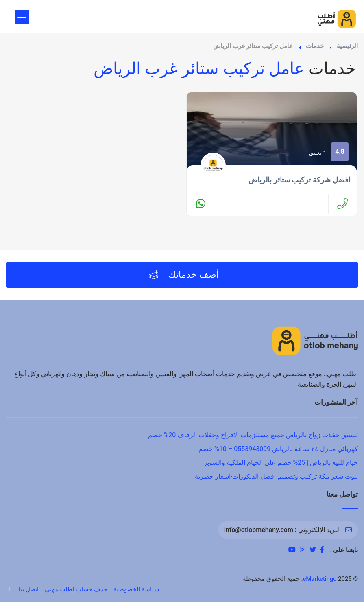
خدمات (315, 46)
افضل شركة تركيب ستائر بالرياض (300, 180)
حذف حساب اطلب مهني (76, 589)
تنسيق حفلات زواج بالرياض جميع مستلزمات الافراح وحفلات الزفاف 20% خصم (253, 435)
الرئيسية (347, 46)
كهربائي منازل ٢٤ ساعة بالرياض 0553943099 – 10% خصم (278, 449)
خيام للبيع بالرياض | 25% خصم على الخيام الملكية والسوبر (281, 463)
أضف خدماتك (184, 275)
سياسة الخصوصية (137, 589)
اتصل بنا (28, 589)
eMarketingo (320, 579)
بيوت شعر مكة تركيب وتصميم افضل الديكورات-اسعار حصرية (276, 476)
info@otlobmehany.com (259, 530)
